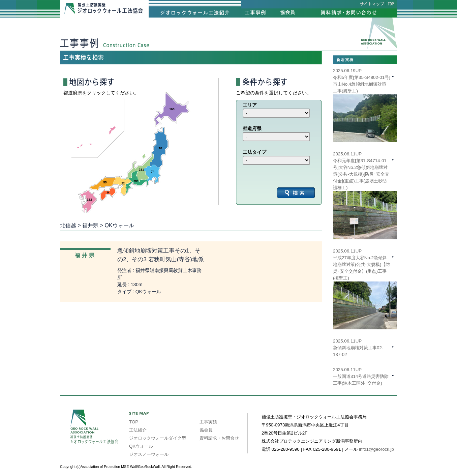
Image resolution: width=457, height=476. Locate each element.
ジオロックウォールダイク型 (158, 438)
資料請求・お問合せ (219, 438)
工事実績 (208, 422)
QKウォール (141, 446)
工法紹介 (138, 430)
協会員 (206, 430)
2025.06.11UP (365, 278)
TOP (134, 422)
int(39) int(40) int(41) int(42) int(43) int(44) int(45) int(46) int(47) (276, 113)
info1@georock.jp (376, 449)
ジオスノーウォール (149, 454)
